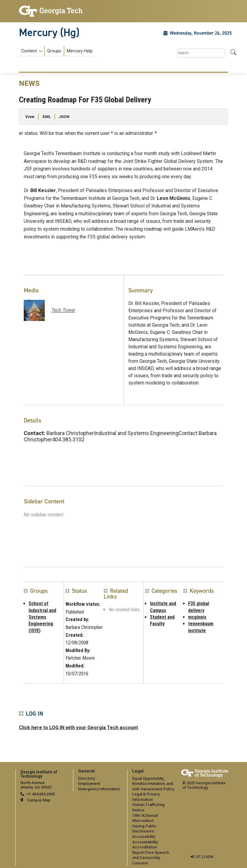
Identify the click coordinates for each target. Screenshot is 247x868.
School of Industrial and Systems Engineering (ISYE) (42, 617)
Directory (87, 778)
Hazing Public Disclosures (144, 829)
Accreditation (145, 847)
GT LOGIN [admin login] (205, 857)
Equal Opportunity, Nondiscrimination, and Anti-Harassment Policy (153, 784)
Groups (54, 51)
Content (29, 51)
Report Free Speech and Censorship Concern (151, 858)
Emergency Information (99, 789)
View (30, 117)
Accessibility (144, 837)
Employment (89, 784)
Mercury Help (80, 51)
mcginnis (197, 617)
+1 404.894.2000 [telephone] (41, 794)
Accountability (145, 842)
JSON (64, 117)
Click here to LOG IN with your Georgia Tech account (78, 728)
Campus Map (39, 800)
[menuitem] (57, 51)
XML (47, 117)
